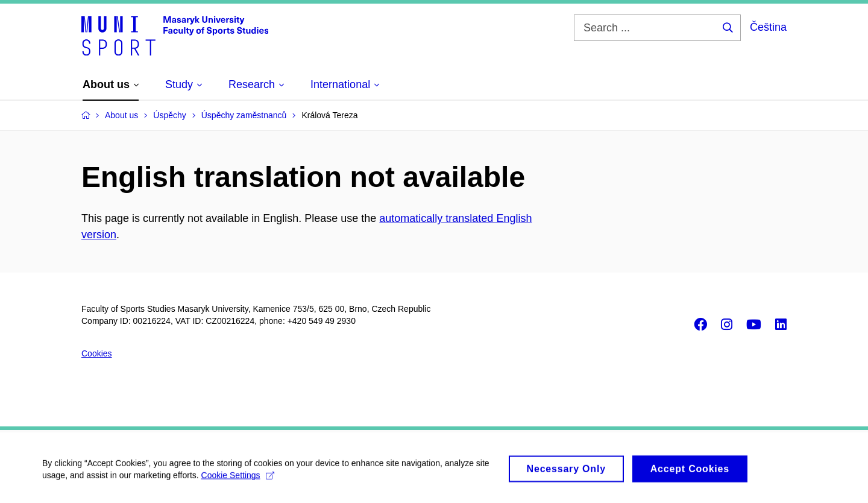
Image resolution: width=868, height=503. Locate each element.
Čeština (768, 27)
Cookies (97, 353)
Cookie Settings (238, 479)
